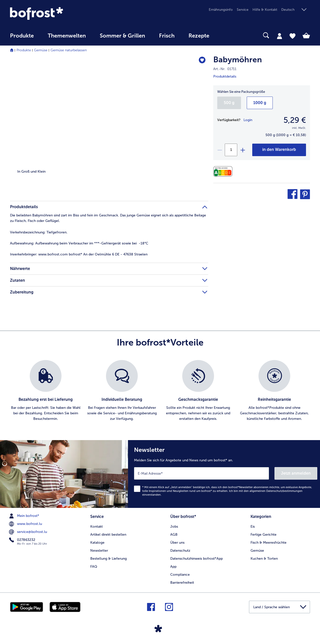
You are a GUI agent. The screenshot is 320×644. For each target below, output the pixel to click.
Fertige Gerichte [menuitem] (263, 535)
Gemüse (41, 50)
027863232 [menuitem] (23, 540)
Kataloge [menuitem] (97, 543)
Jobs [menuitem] (174, 527)
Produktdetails (225, 76)
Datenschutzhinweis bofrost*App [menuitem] (196, 559)
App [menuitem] (173, 567)
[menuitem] (22, 38)
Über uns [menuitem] (177, 543)
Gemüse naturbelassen (69, 50)
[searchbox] (226, 35)
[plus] (242, 150)
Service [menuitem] (243, 10)
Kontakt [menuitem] (96, 527)
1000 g (260, 103)
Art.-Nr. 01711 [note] (225, 69)
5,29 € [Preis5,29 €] (295, 120)
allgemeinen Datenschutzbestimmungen (276, 491)
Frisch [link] (167, 36)
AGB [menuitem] (174, 535)
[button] (296, 10)
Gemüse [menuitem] (257, 551)
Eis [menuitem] (253, 527)
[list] (160, 391)
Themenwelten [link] (67, 36)
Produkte (24, 50)
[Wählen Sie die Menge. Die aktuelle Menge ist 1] (231, 150)
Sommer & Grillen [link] (122, 36)
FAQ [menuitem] (94, 567)
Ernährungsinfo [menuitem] (221, 10)
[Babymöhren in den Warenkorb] (279, 150)
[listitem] (46, 391)
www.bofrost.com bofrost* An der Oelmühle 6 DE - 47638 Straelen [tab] (79, 254)
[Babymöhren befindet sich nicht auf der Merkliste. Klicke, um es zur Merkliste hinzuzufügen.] (202, 60)
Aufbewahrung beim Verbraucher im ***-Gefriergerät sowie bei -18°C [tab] (79, 243)
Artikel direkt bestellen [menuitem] (108, 535)
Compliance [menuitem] (180, 575)
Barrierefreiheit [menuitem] (182, 583)
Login (248, 120)
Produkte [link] (22, 36)
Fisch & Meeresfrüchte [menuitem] (268, 543)
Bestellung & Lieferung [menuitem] (108, 559)
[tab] (279, 36)
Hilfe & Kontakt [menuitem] (265, 10)
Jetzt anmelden (296, 473)
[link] (55, 13)
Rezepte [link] (199, 36)
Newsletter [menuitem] (99, 551)
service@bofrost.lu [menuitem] (28, 532)
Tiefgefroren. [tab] (39, 232)
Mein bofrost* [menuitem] (25, 516)
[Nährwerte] (224, 172)
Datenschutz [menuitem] (180, 551)
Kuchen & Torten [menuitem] (264, 559)
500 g (229, 103)
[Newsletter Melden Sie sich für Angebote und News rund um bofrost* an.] (224, 474)
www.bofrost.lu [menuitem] (26, 524)
